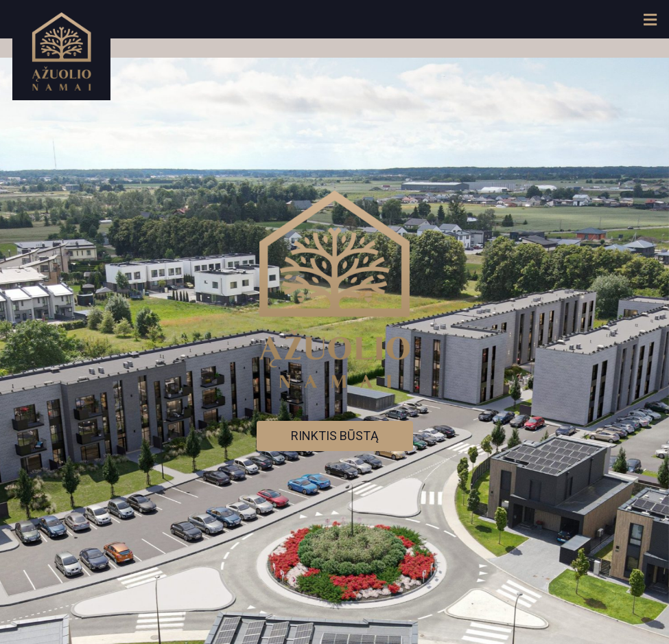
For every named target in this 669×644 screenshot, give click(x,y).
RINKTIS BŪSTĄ (335, 436)
